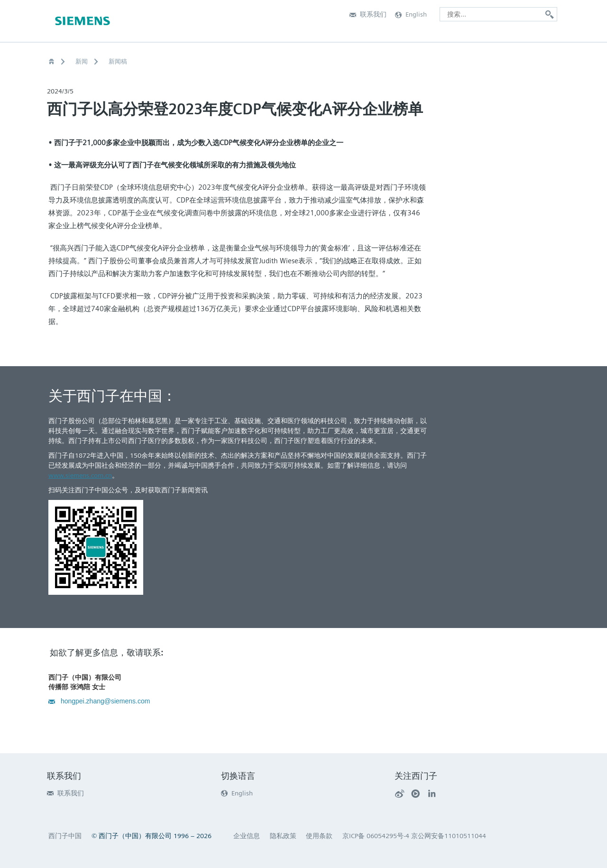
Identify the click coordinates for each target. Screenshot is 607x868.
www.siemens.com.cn (80, 475)
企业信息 (247, 836)
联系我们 (65, 793)
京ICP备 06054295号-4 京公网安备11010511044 (414, 836)
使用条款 (319, 836)
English (237, 793)
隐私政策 (283, 836)
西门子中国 (65, 836)
